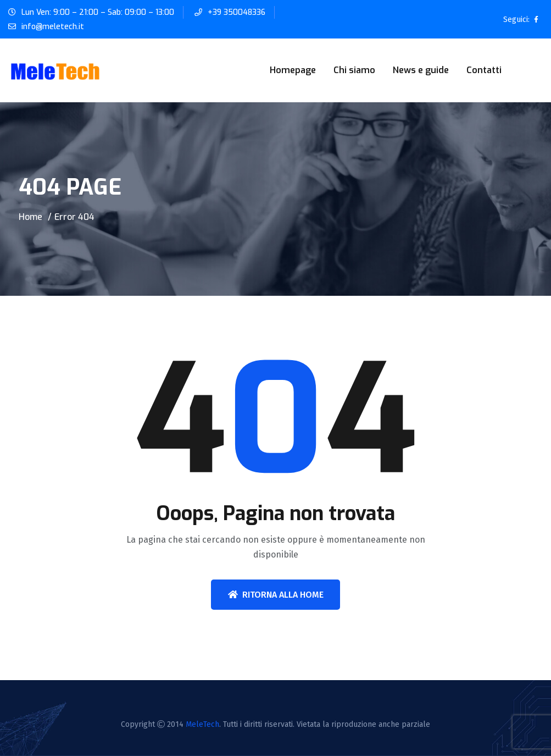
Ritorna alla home (276, 595)
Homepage (293, 70)
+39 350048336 (237, 12)
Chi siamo (354, 70)
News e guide (421, 70)
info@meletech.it (53, 27)
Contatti (484, 70)
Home (30, 217)
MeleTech (202, 724)
